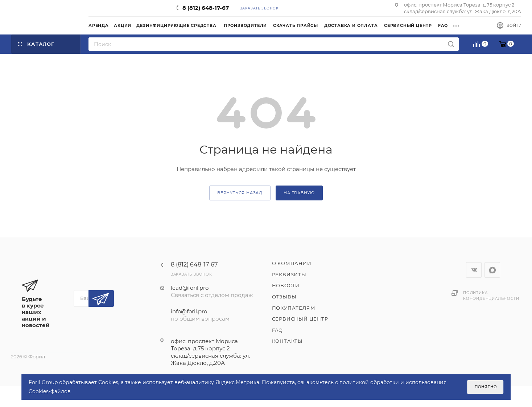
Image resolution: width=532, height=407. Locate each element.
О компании (292, 263)
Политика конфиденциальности (491, 296)
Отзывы (284, 297)
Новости (286, 285)
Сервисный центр (300, 319)
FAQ (277, 330)
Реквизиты (289, 274)
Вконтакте (474, 270)
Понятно (486, 387)
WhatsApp (492, 270)
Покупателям (294, 308)
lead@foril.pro (190, 288)
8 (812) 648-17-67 (206, 8)
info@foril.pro (189, 311)
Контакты (287, 341)
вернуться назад (240, 193)
